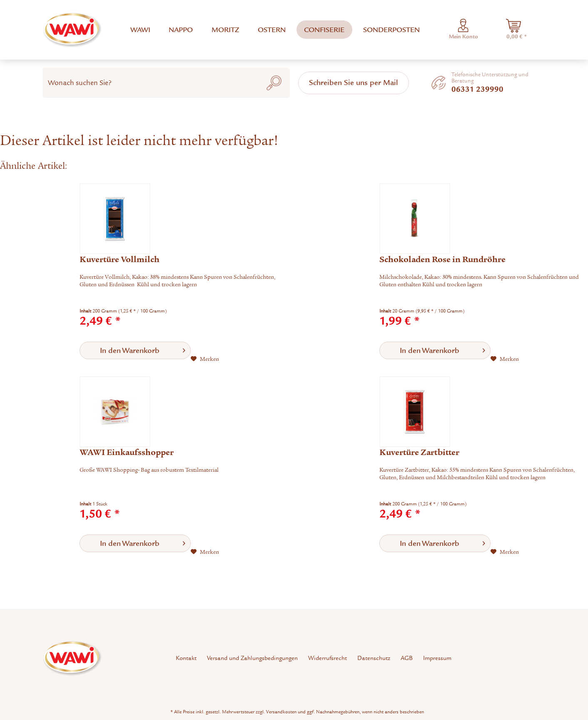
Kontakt (186, 658)
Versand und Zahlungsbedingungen (252, 658)
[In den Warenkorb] (135, 350)
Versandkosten (281, 712)
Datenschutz (374, 658)
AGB (407, 658)
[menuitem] (140, 30)
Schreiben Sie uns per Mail (354, 82)
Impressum (437, 658)
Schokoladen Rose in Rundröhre (442, 259)
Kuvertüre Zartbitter (419, 452)
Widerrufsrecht (328, 658)
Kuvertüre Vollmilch (120, 259)
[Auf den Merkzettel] (205, 359)
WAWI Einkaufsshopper (127, 452)
